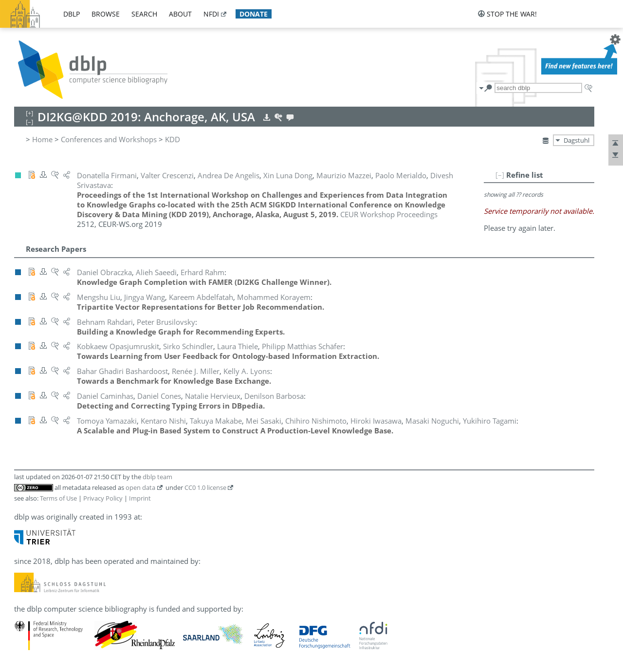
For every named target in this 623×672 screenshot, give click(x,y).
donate (254, 14)
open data (140, 487)
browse (106, 14)
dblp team (157, 477)
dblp (72, 14)
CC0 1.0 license (205, 487)
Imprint (140, 498)
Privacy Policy (103, 498)
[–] (500, 175)
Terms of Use (58, 498)
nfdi (211, 14)
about (180, 14)
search (144, 14)
